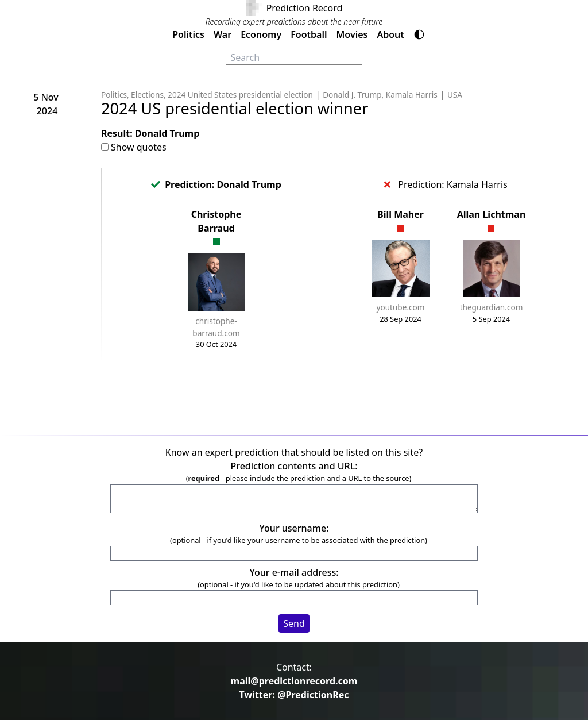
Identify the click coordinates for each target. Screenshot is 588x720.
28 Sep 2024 (401, 319)
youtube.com (401, 307)
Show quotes (139, 147)
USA (455, 95)
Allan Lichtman (492, 214)
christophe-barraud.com (216, 327)
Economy (261, 34)
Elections (147, 95)
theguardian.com (492, 307)
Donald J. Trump (352, 95)
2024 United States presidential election (240, 95)
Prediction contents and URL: (294, 466)
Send (294, 623)
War (223, 34)
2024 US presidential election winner (235, 108)
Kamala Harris (412, 95)
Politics (188, 34)
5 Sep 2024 (491, 319)
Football (309, 34)
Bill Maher (401, 214)
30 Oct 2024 (216, 344)
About (390, 34)
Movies (352, 34)
